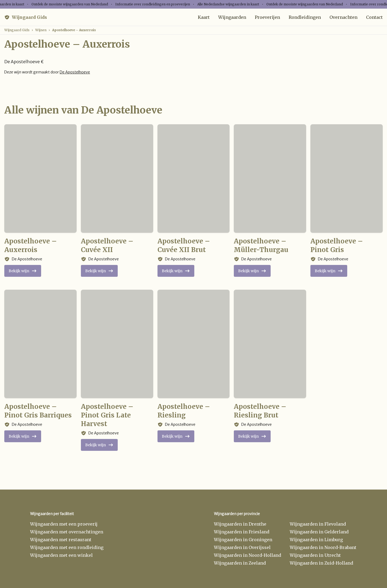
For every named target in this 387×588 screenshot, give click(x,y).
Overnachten (343, 17)
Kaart (204, 17)
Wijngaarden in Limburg (316, 540)
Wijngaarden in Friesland (242, 532)
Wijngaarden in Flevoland (318, 524)
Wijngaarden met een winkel (61, 555)
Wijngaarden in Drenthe (240, 524)
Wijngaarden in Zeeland (240, 563)
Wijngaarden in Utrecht (315, 555)
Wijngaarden (232, 17)
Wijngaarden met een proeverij (64, 524)
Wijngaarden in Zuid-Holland (321, 563)
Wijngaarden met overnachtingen (67, 532)
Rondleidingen (305, 17)
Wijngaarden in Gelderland (319, 532)
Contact (374, 17)
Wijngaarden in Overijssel (242, 547)
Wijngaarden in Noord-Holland (248, 555)
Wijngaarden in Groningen (243, 540)
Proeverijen (267, 17)
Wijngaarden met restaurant (61, 540)
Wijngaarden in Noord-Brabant (323, 547)
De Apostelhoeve (75, 72)
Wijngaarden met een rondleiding (67, 547)
